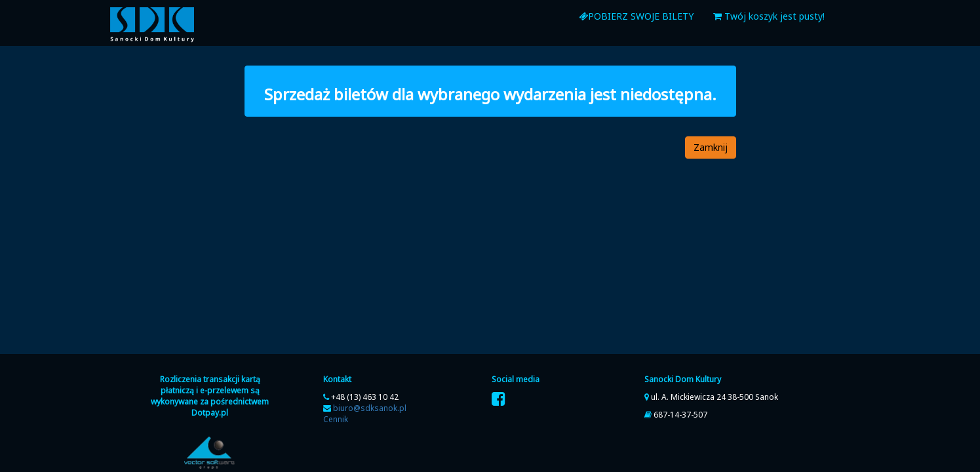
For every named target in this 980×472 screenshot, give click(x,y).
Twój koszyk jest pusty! (769, 16)
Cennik (336, 419)
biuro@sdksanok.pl (370, 408)
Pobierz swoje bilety (636, 16)
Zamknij (711, 147)
